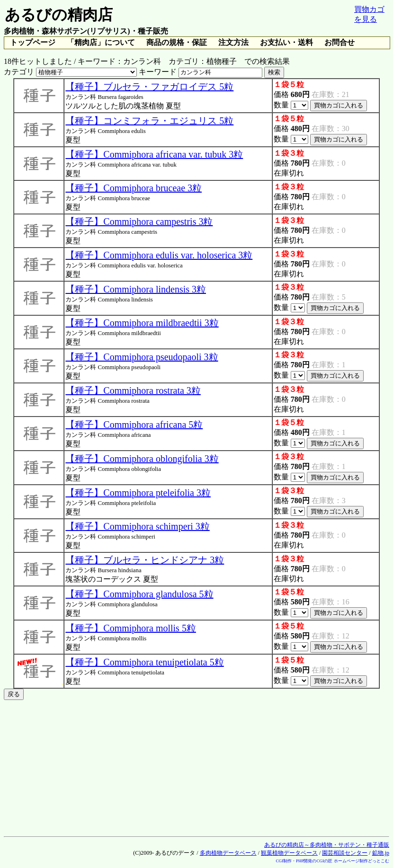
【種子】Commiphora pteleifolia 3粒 (138, 493)
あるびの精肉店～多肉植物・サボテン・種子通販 (327, 845)
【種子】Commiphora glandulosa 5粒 (139, 594)
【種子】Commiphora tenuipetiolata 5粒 (144, 662)
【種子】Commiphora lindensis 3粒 (136, 289)
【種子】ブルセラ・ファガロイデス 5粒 (149, 87)
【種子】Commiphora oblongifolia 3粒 (142, 459)
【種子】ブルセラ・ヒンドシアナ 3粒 (145, 560)
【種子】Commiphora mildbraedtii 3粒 (142, 323)
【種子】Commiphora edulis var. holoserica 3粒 (159, 255)
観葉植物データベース (289, 853)
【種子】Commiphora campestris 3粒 (139, 221)
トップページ (33, 42)
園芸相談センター (345, 853)
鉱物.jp (381, 853)
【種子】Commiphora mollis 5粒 (131, 628)
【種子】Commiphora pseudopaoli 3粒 (142, 357)
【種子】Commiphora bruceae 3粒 (134, 188)
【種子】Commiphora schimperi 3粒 (137, 526)
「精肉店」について (101, 42)
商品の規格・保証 (177, 42)
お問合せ (339, 42)
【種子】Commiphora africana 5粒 (134, 425)
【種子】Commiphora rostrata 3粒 (133, 390)
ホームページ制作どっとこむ (362, 861)
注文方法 (233, 42)
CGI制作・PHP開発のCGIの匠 (304, 861)
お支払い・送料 (286, 42)
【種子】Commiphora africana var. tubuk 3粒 (154, 154)
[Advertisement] (196, 766)
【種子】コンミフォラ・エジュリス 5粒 (149, 121)
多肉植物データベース (228, 853)
